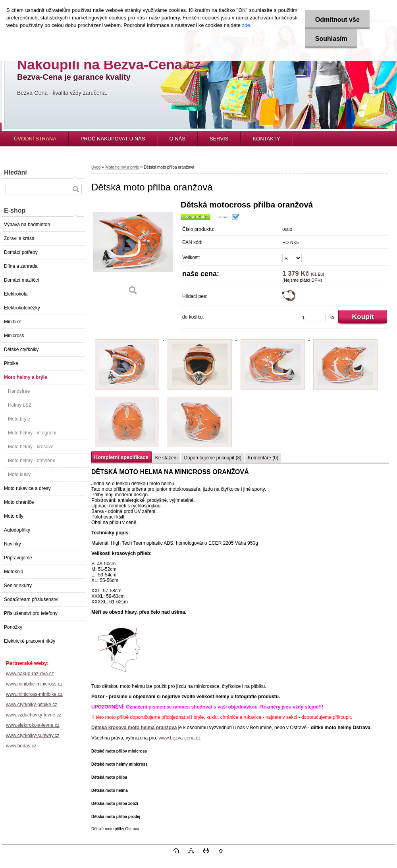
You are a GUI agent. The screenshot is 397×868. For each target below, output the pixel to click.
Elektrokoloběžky (22, 308)
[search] (75, 189)
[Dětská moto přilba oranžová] (133, 251)
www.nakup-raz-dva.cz (30, 674)
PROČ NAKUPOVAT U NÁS (113, 139)
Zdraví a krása (19, 238)
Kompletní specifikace (121, 457)
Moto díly (14, 516)
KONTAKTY (266, 139)
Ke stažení (167, 458)
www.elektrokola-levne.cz (33, 725)
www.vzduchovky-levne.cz (34, 715)
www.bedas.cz (21, 746)
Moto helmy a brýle (26, 377)
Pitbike (11, 363)
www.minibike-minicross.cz (34, 684)
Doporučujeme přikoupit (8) (213, 458)
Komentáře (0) (263, 458)
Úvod (96, 167)
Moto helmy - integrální (32, 433)
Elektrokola (16, 294)
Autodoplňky (17, 530)
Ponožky (13, 627)
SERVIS (219, 139)
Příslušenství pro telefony (31, 613)
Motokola (14, 572)
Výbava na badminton (27, 225)
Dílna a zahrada (21, 266)
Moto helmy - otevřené (32, 461)
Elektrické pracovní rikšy (30, 641)
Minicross (14, 336)
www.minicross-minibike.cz (34, 694)
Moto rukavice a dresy (27, 488)
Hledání (15, 172)
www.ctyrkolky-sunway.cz (33, 735)
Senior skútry (18, 586)
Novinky (13, 544)
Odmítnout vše (337, 20)
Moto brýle (19, 419)
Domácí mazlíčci (21, 280)
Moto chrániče (19, 502)
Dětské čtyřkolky (21, 350)
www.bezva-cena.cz (179, 738)
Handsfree (19, 391)
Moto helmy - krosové (31, 447)
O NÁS (177, 139)
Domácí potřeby (21, 252)
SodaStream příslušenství (31, 599)
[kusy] (313, 318)
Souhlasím (331, 39)
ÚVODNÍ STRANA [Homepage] (35, 139)
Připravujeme (18, 558)
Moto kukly (19, 474)
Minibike (13, 322)
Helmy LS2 (20, 405)
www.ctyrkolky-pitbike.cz (32, 705)
